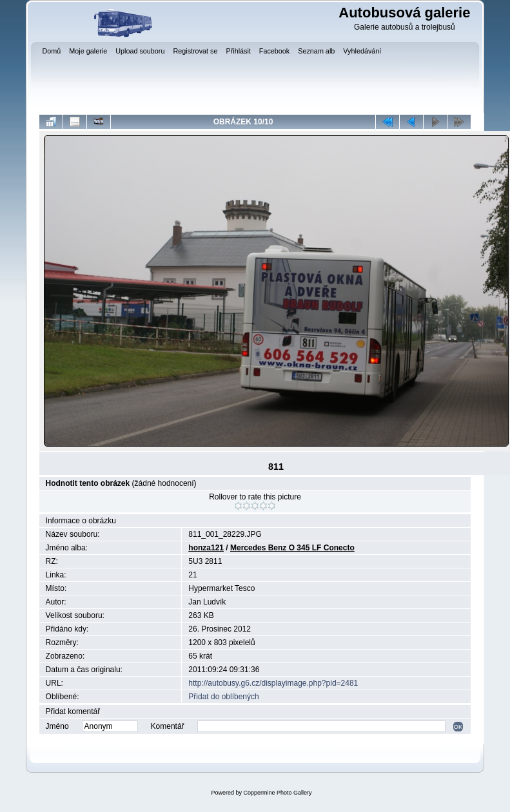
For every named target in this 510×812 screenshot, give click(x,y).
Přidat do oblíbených (223, 697)
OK (458, 727)
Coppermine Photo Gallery (277, 793)
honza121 (206, 548)
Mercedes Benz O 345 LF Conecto (292, 548)
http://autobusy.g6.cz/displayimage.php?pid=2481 (273, 683)
